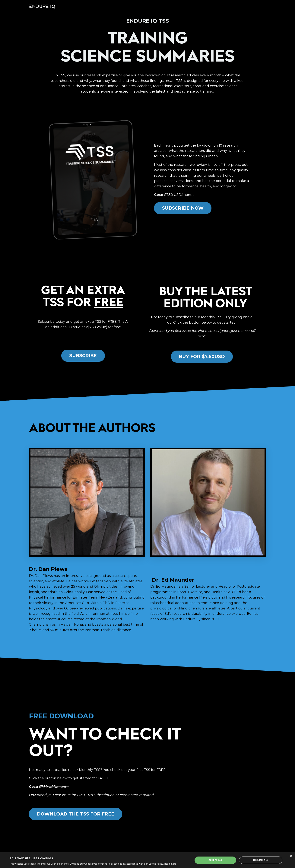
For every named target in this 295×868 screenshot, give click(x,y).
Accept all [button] (215, 860)
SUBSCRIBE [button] (83, 356)
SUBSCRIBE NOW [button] (183, 208)
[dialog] (147, 860)
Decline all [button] (261, 860)
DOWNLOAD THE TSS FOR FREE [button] (76, 814)
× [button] (291, 856)
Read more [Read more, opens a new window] (170, 864)
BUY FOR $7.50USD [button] (202, 356)
